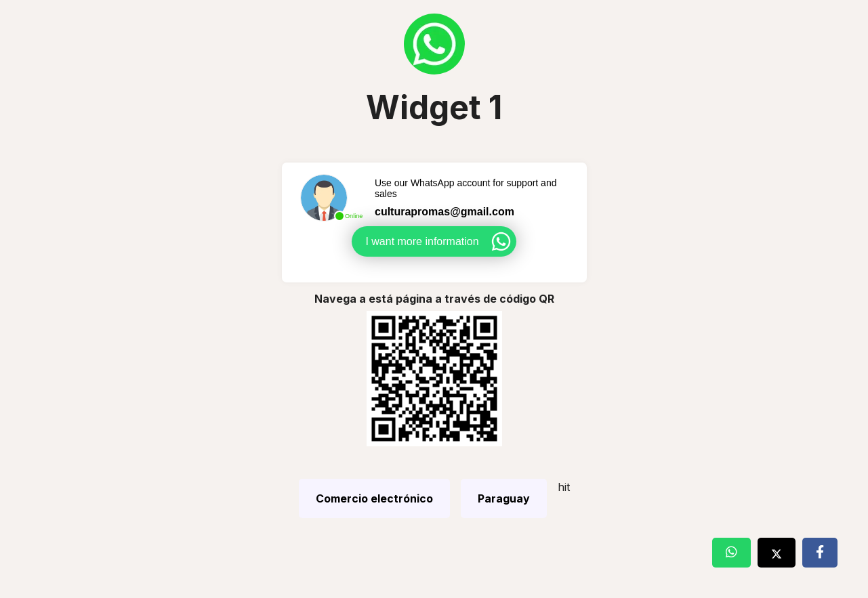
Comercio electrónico (374, 498)
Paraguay (504, 498)
